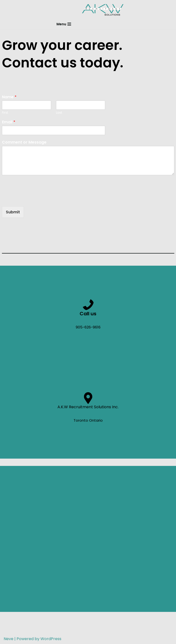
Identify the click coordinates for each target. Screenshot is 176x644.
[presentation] (39, 198)
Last (59, 113)
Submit (13, 212)
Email (9, 122)
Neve (9, 639)
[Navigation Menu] (64, 24)
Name (9, 97)
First (5, 113)
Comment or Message (24, 142)
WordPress (51, 639)
